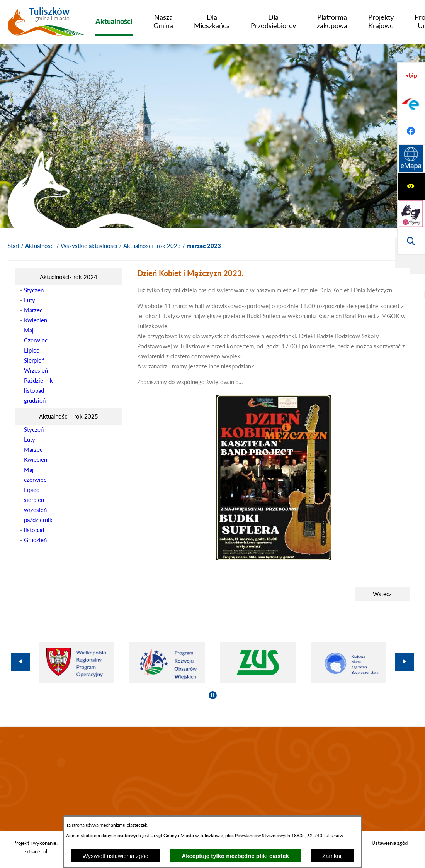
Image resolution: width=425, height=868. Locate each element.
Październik (38, 380)
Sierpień (34, 360)
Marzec (33, 310)
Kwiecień (36, 320)
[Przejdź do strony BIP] (411, 159)
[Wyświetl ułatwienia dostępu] (411, 76)
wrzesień (35, 510)
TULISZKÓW (212, 779)
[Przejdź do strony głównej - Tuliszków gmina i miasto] (46, 24)
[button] (274, 558)
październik (38, 520)
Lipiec (31, 350)
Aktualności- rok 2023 (152, 246)
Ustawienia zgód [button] (390, 843)
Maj (29, 330)
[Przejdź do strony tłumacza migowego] (411, 103)
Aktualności (40, 246)
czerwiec (35, 480)
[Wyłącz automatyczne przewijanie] (213, 695)
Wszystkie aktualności (89, 246)
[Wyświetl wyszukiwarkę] (411, 131)
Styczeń (34, 290)
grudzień (35, 400)
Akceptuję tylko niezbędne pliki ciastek (235, 856)
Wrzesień (36, 370)
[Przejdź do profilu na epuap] (411, 186)
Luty (30, 300)
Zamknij (332, 856)
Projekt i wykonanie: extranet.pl (35, 847)
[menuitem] (114, 21)
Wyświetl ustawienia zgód (116, 856)
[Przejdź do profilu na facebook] (411, 214)
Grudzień (35, 540)
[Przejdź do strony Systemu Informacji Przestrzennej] (411, 241)
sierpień (34, 500)
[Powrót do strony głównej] (14, 246)
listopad (34, 390)
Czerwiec (36, 340)
